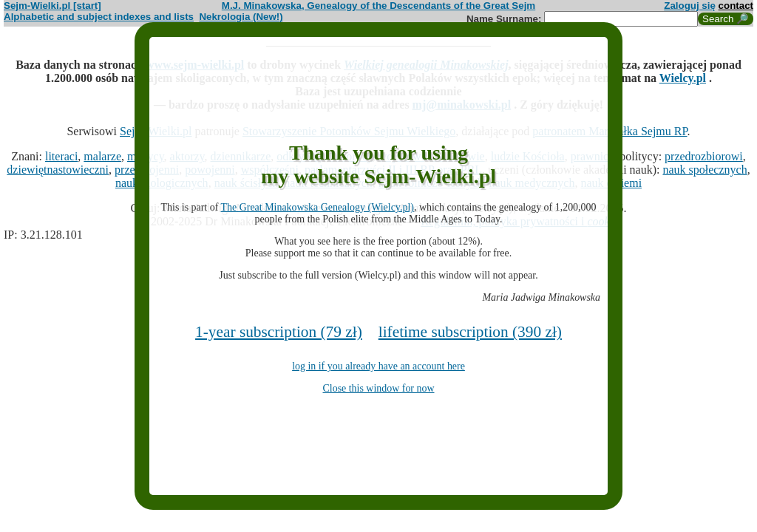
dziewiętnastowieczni (58, 170)
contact (736, 6)
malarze (102, 156)
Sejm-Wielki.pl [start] (52, 6)
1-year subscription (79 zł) (279, 332)
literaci (61, 156)
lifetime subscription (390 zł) (470, 332)
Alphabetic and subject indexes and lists (99, 17)
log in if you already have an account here (378, 366)
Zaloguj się (690, 6)
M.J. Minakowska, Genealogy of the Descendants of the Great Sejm (378, 6)
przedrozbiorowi (704, 156)
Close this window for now (379, 388)
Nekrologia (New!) (241, 17)
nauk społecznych (705, 170)
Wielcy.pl (683, 78)
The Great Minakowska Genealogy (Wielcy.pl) (318, 207)
